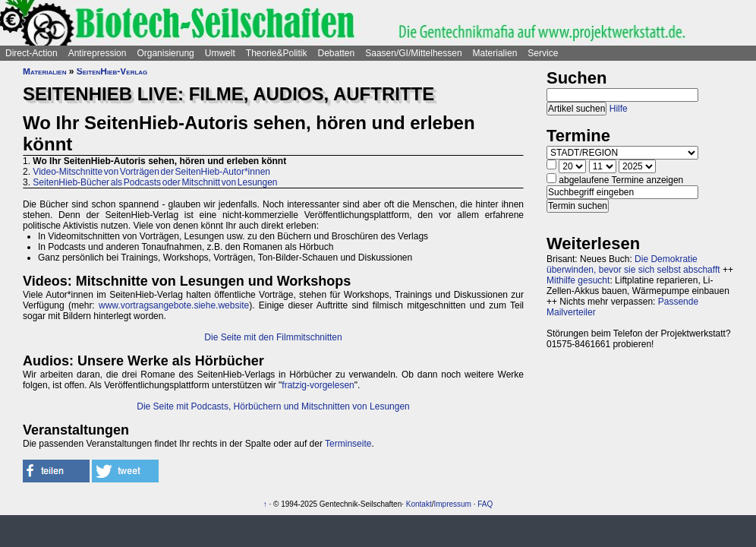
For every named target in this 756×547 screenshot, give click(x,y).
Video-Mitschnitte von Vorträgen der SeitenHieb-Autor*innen (151, 172)
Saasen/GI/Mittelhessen (413, 53)
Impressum (452, 504)
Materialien (495, 53)
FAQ (485, 504)
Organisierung (165, 53)
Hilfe (619, 109)
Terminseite (348, 444)
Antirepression (98, 53)
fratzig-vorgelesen (318, 385)
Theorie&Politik (277, 53)
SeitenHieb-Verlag (112, 71)
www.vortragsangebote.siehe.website (174, 305)
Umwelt (220, 53)
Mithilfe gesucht (578, 280)
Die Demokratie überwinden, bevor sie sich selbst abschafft (633, 264)
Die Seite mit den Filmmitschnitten (273, 337)
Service (543, 53)
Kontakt (419, 504)
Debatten (337, 53)
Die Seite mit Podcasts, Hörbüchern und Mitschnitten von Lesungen (273, 406)
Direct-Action (31, 53)
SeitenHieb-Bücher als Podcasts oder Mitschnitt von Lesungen (155, 182)
